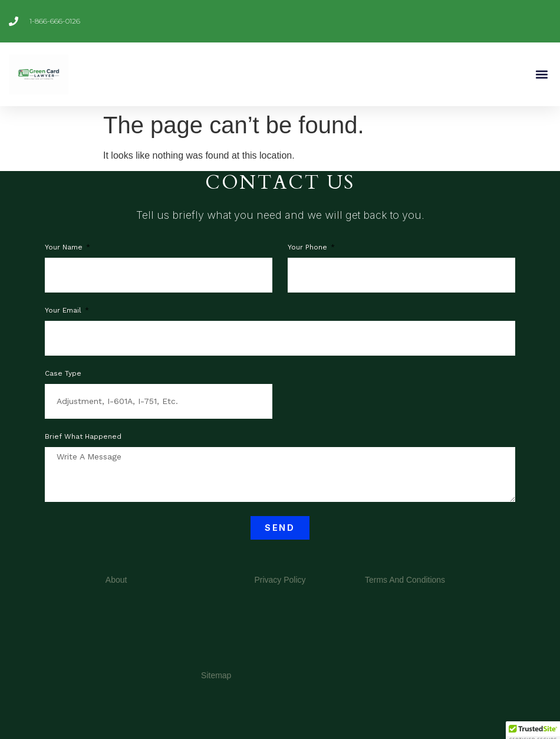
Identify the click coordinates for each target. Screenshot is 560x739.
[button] (541, 74)
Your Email (64, 311)
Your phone (309, 247)
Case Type (63, 374)
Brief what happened (83, 437)
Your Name (65, 247)
